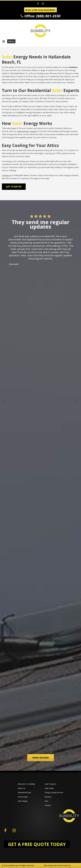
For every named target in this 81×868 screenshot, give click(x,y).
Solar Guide (49, 788)
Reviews (48, 797)
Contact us (7, 175)
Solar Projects (50, 784)
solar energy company (27, 131)
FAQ (46, 801)
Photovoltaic (23, 797)
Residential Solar (24, 792)
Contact (48, 805)
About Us (22, 788)
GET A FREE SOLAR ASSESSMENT (40, 10)
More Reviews (41, 758)
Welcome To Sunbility (26, 784)
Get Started (14, 187)
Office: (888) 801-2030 (41, 16)
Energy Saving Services (54, 792)
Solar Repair (23, 801)
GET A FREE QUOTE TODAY (37, 844)
